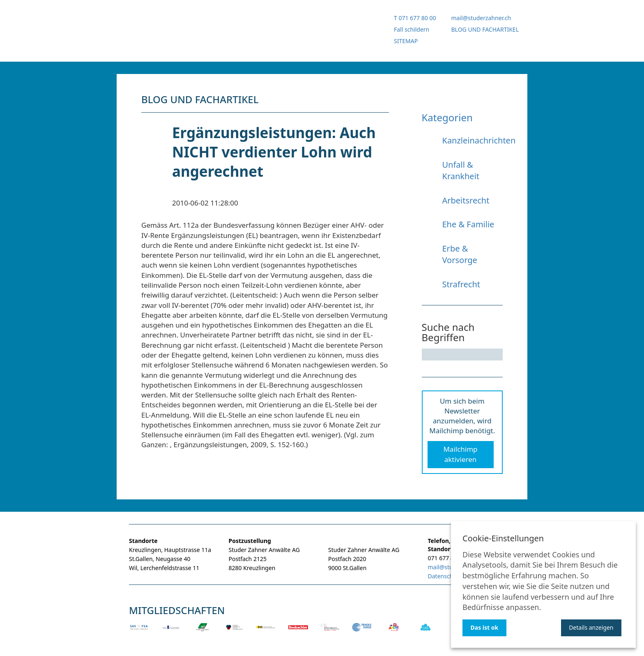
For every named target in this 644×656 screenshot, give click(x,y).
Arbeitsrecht (466, 200)
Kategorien (447, 117)
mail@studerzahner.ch (481, 18)
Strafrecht (461, 284)
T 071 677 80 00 (415, 18)
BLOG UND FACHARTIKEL (485, 29)
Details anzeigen (591, 627)
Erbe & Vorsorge (460, 254)
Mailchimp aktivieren (460, 454)
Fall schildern (412, 29)
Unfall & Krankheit (461, 171)
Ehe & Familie (468, 224)
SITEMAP (406, 41)
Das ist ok (485, 627)
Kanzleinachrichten (479, 140)
